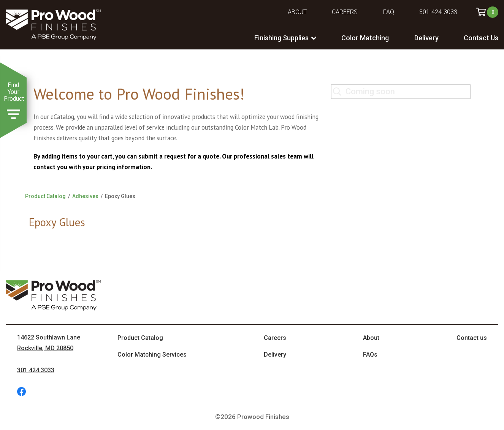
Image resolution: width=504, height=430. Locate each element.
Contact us (472, 338)
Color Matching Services (152, 355)
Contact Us (481, 38)
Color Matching (365, 38)
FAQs (370, 355)
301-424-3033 (438, 12)
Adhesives (85, 196)
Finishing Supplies (281, 38)
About (297, 12)
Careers (345, 12)
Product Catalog (45, 196)
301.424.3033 (36, 370)
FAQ (389, 12)
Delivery (426, 38)
